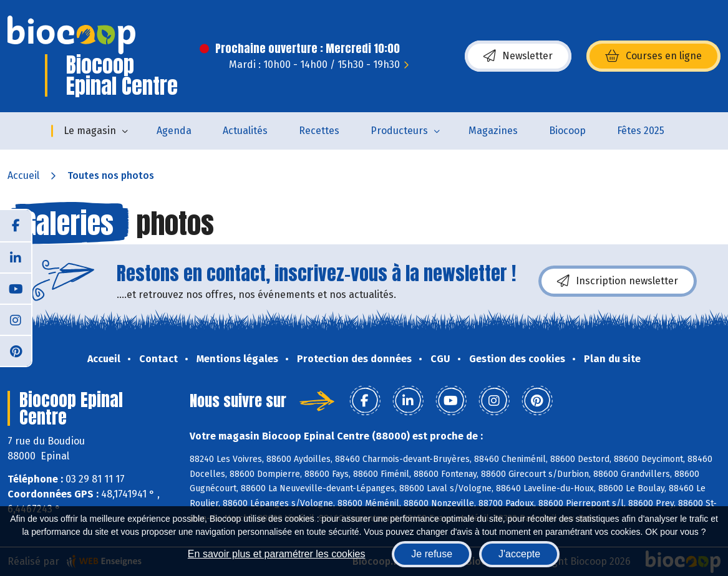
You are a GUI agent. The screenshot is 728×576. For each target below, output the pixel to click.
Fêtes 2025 (641, 131)
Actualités (245, 131)
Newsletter (518, 56)
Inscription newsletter (618, 281)
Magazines (493, 131)
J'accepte (519, 554)
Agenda (174, 131)
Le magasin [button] (90, 131)
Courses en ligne (653, 56)
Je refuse (432, 554)
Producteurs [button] (399, 131)
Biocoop (567, 131)
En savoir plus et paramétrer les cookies (277, 554)
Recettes (319, 131)
